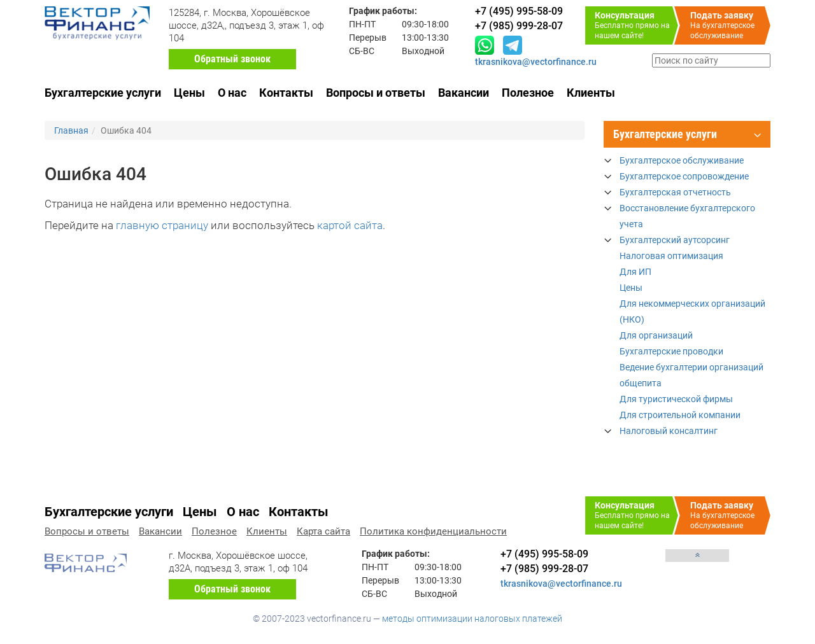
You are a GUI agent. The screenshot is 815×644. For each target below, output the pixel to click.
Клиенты (591, 93)
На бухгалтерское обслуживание (730, 25)
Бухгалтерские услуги (103, 93)
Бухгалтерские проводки (671, 351)
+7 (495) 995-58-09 (544, 554)
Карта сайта (323, 531)
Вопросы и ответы (376, 93)
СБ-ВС (362, 51)
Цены (189, 93)
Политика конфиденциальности (433, 531)
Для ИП (635, 272)
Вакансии (464, 93)
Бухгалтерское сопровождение (684, 176)
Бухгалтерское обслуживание (682, 160)
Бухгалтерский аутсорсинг (675, 240)
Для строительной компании (680, 415)
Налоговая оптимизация (671, 256)
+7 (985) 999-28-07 (544, 569)
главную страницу (162, 225)
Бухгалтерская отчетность (675, 192)
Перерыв (368, 38)
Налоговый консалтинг (669, 431)
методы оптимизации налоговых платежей (472, 619)
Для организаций (656, 335)
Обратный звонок (232, 59)
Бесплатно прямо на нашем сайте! (636, 25)
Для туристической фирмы (676, 399)
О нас (232, 93)
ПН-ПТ (362, 24)
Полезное (528, 93)
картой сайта (350, 225)
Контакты (286, 93)
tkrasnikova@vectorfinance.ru (536, 62)
